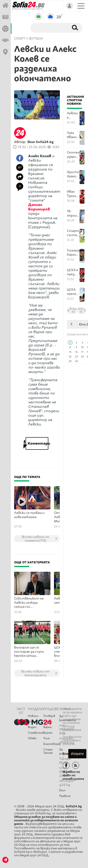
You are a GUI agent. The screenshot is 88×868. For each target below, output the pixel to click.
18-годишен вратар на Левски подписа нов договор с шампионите (73, 213)
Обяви (32, 738)
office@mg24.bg (67, 783)
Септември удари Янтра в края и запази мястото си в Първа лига (73, 155)
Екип (62, 790)
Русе (47, 738)
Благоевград (51, 744)
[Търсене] (49, 28)
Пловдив (49, 716)
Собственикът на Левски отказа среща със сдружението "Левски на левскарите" (29, 603)
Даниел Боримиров (39, 207)
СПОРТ (20, 39)
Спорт (33, 722)
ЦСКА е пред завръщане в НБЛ (73, 272)
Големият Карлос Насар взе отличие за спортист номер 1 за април (73, 253)
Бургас (48, 733)
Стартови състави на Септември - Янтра (73, 233)
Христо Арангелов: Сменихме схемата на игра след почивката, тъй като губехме (73, 174)
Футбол (36, 39)
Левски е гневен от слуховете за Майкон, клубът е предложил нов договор (73, 115)
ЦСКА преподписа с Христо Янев (73, 292)
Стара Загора (48, 751)
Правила (65, 796)
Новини (33, 716)
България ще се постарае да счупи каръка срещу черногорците (29, 652)
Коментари (37, 443)
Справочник (36, 733)
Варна (47, 727)
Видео (32, 727)
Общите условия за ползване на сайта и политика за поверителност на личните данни (46, 820)
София (48, 722)
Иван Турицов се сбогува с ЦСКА (73, 194)
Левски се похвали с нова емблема (30, 515)
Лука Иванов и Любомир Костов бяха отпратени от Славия (73, 135)
